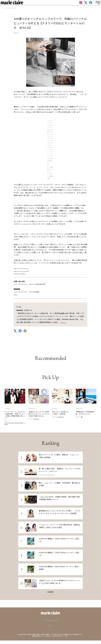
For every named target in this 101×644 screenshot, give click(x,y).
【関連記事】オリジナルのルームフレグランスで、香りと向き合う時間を (41, 271)
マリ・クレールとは (34, 624)
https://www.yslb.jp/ (20, 294)
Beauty (16, 12)
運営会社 (71, 624)
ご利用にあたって (48, 624)
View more (51, 594)
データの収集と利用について (50, 629)
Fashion (7, 12)
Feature (45, 12)
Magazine (55, 12)
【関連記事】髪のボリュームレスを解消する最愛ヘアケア (35, 273)
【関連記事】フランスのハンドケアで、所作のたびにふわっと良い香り (40, 268)
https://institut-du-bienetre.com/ (72, 322)
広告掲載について (60, 624)
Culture (35, 12)
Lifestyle (26, 12)
